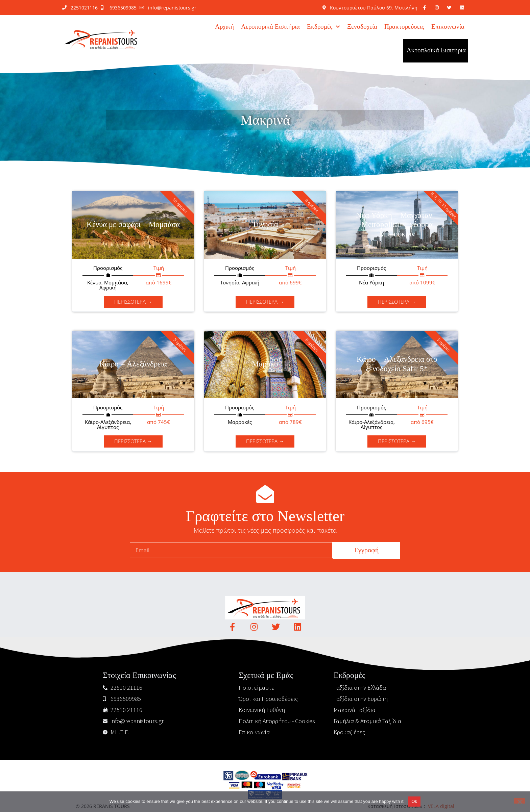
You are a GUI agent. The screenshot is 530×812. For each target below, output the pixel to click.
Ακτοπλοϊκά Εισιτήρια (436, 50)
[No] (520, 801)
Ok (414, 801)
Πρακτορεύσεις (404, 27)
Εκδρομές (323, 27)
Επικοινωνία (448, 27)
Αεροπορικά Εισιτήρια (270, 27)
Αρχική (224, 27)
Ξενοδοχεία (362, 27)
